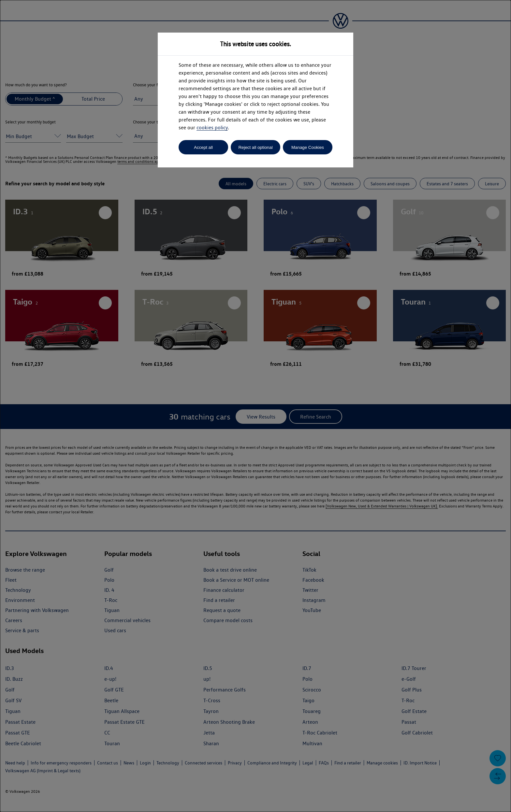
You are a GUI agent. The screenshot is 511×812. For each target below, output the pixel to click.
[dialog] (255, 406)
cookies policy (212, 128)
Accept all (203, 147)
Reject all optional (255, 147)
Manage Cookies (308, 147)
